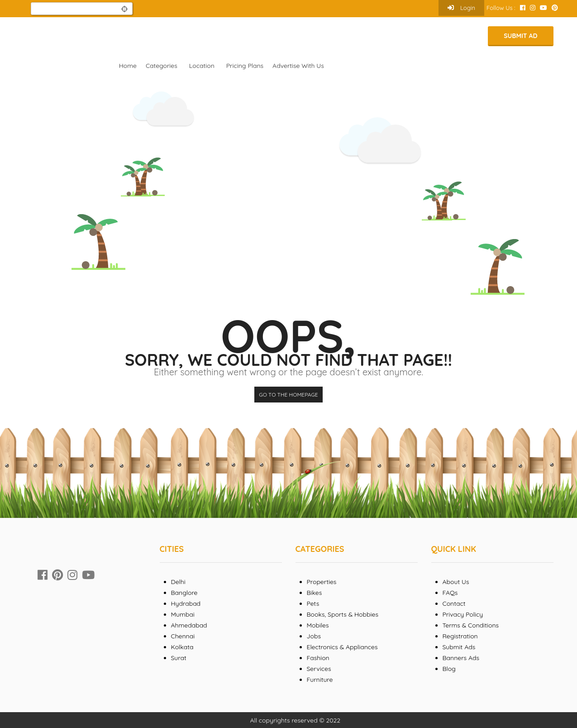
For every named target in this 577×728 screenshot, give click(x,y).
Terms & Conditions (471, 625)
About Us (456, 582)
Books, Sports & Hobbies (343, 614)
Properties (322, 582)
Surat (179, 658)
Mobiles (318, 625)
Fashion (318, 658)
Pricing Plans (245, 66)
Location (202, 66)
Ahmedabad (189, 625)
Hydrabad (186, 603)
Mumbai (183, 614)
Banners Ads (461, 658)
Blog (449, 669)
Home (128, 66)
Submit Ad (520, 36)
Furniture (320, 680)
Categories (162, 66)
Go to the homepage (288, 395)
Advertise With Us (298, 66)
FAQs (450, 593)
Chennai (183, 636)
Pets (313, 603)
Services (319, 669)
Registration (460, 636)
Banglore (184, 593)
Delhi (178, 582)
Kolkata (182, 647)
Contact (454, 603)
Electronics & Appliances (342, 647)
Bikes (315, 593)
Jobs (314, 636)
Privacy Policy (463, 614)
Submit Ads (459, 647)
